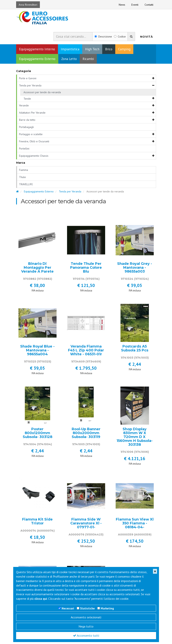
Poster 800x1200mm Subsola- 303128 (38, 435)
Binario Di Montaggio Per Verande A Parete (37, 269)
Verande (24, 107)
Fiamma (24, 172)
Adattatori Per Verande (32, 114)
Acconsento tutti (86, 635)
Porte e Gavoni (28, 80)
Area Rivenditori (28, 5)
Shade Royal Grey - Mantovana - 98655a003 (135, 269)
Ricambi (88, 60)
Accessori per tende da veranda (42, 94)
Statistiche (87, 608)
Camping (124, 51)
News (122, 5)
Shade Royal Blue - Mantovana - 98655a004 (37, 352)
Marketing (107, 608)
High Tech (92, 51)
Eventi (135, 5)
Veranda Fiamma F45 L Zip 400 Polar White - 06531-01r (86, 352)
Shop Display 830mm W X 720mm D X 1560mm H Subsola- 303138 (135, 439)
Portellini (24, 150)
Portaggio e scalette (31, 136)
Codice (120, 38)
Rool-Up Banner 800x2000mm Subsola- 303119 (86, 435)
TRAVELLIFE (26, 186)
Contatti (149, 5)
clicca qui (41, 599)
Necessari (68, 608)
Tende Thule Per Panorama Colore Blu (86, 269)
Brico (109, 51)
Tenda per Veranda (30, 87)
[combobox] (73, 38)
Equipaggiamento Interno (37, 51)
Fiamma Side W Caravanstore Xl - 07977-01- (86, 525)
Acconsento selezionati (86, 617)
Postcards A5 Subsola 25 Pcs (135, 350)
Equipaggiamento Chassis (34, 157)
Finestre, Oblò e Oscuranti (34, 143)
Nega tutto (86, 626)
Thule (22, 179)
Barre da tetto (27, 121)
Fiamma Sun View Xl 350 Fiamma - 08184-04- (135, 525)
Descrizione (103, 38)
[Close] (155, 571)
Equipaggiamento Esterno (37, 60)
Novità (147, 38)
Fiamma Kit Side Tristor (37, 523)
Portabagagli (26, 129)
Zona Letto (69, 60)
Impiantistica (70, 51)
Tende (27, 100)
